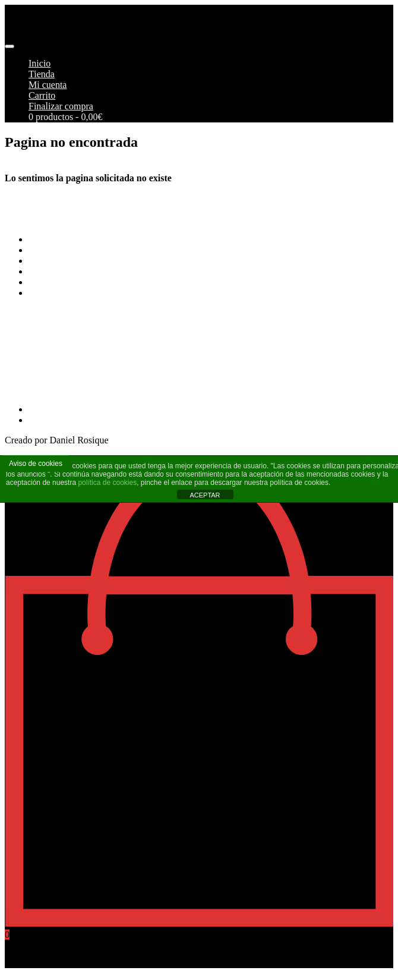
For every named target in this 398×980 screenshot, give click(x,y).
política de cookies (107, 483)
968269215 (26, 389)
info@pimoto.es (35, 358)
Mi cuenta (48, 85)
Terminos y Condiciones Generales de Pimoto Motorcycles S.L (149, 239)
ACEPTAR (205, 495)
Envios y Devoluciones (72, 261)
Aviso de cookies (36, 464)
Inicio (40, 63)
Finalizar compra (61, 106)
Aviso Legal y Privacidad (77, 271)
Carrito (42, 95)
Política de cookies (64, 282)
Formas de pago (59, 250)
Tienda (42, 74)
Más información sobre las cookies (95, 293)
